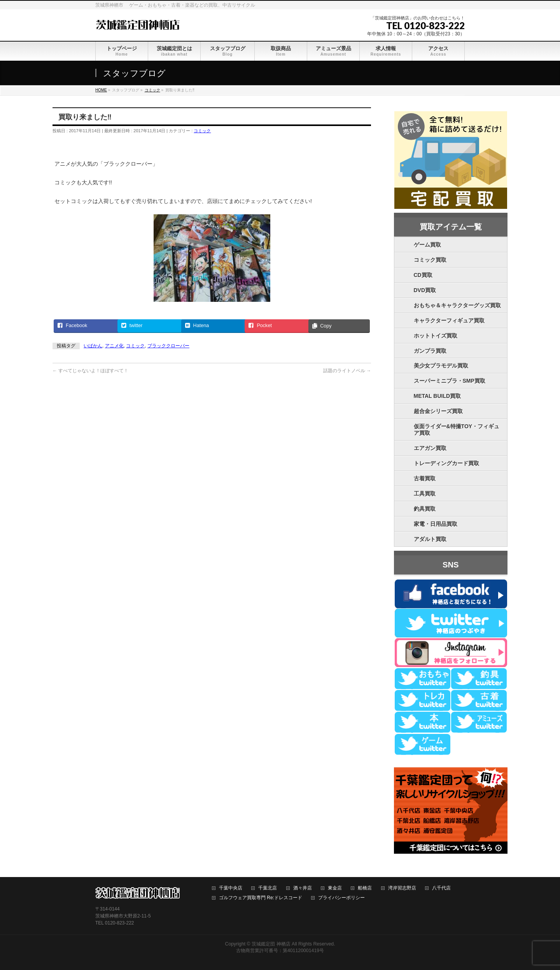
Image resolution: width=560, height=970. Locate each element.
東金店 (335, 888)
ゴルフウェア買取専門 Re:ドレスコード (261, 898)
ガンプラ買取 (430, 351)
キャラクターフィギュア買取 (449, 320)
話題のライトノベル (347, 371)
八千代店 (441, 888)
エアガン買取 (430, 448)
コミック (202, 131)
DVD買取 (425, 290)
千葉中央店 (231, 888)
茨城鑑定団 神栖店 (271, 944)
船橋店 (365, 888)
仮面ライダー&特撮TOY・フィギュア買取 (457, 430)
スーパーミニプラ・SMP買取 (450, 381)
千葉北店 (268, 888)
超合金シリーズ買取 (438, 411)
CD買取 (423, 275)
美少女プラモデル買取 (441, 366)
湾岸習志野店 (402, 888)
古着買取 (425, 478)
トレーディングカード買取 (446, 463)
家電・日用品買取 (436, 524)
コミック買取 (430, 260)
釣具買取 (425, 509)
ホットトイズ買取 (436, 336)
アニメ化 (114, 346)
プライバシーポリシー (341, 898)
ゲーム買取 (427, 245)
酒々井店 (303, 888)
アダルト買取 (430, 539)
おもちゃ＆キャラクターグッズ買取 (457, 305)
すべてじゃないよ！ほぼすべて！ (90, 371)
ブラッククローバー (168, 346)
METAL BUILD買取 (437, 396)
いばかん (93, 346)
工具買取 (425, 494)
